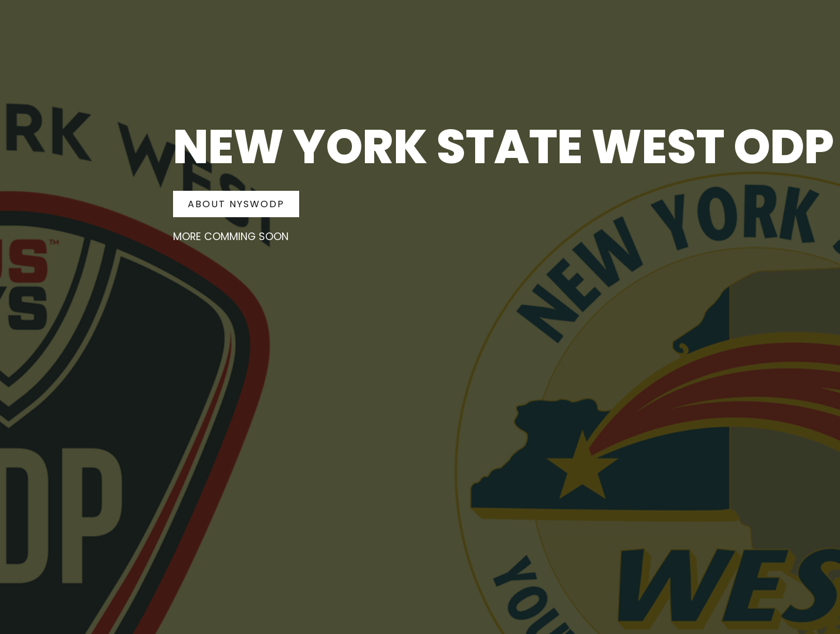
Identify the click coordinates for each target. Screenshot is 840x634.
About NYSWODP (236, 204)
